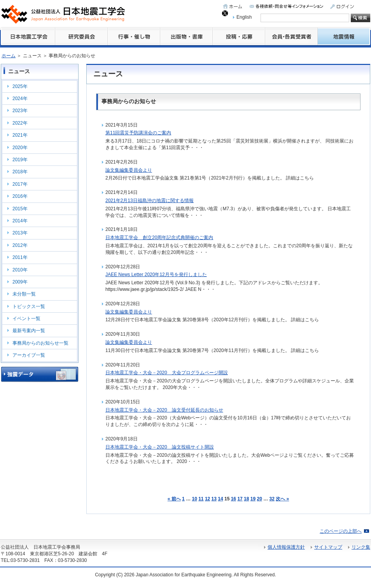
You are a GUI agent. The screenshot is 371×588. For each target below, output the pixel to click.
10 (194, 499)
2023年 (20, 111)
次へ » (282, 499)
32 (272, 499)
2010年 (20, 270)
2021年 (20, 135)
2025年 (20, 86)
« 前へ (174, 499)
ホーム (9, 56)
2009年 (20, 282)
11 (201, 499)
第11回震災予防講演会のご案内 (138, 133)
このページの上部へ (341, 531)
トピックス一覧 (29, 306)
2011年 (20, 257)
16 (234, 499)
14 (220, 499)
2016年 (20, 196)
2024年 (20, 99)
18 (246, 499)
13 (214, 499)
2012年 (20, 245)
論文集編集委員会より (129, 170)
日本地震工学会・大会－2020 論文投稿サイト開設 (160, 447)
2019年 (20, 160)
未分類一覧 (24, 294)
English (244, 17)
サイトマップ (328, 547)
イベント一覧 (26, 319)
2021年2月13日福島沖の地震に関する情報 (150, 201)
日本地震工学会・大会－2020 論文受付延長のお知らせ (164, 410)
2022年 (20, 123)
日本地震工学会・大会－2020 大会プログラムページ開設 (167, 373)
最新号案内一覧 (29, 331)
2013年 (20, 233)
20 (260, 499)
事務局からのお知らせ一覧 (40, 343)
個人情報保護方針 (286, 547)
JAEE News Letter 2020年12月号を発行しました (156, 275)
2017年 (20, 184)
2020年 (20, 148)
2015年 (20, 209)
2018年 (20, 172)
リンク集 (361, 547)
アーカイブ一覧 (29, 355)
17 (240, 499)
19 (253, 499)
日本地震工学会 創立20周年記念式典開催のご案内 (159, 238)
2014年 (20, 221)
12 (207, 499)
